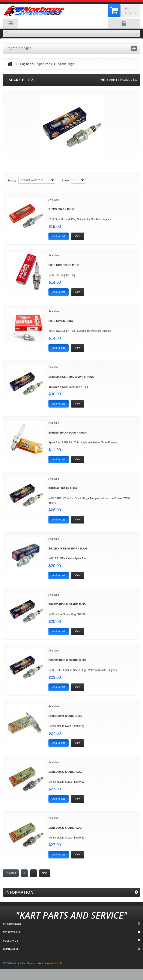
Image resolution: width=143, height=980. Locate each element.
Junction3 (56, 963)
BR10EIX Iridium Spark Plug (68, 549)
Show (65, 180)
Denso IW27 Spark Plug (65, 772)
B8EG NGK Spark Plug (64, 265)
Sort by (12, 180)
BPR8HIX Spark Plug (63, 488)
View (78, 236)
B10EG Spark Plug (61, 209)
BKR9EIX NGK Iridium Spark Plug (71, 377)
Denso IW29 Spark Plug (65, 828)
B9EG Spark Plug (61, 321)
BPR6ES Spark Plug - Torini (68, 433)
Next (44, 873)
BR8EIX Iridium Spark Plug (67, 604)
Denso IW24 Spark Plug (65, 716)
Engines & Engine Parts (36, 64)
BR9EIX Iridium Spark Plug (67, 660)
